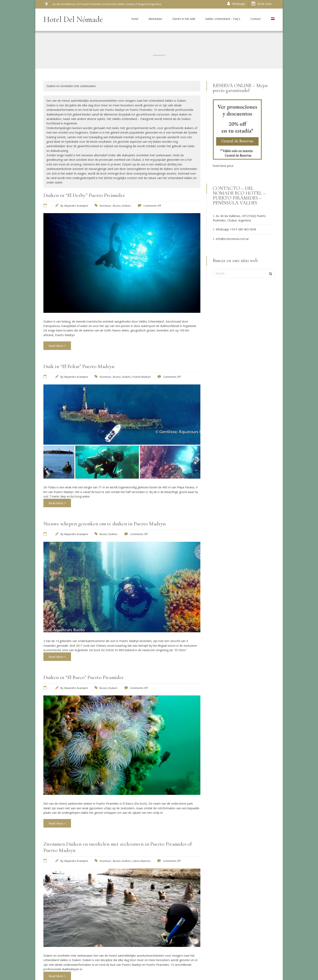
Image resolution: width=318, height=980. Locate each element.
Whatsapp (236, 4)
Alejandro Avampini (76, 206)
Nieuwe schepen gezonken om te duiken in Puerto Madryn (105, 524)
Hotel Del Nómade (73, 19)
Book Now (262, 4)
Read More (57, 346)
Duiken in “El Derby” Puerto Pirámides (84, 195)
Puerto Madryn (142, 377)
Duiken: (127, 206)
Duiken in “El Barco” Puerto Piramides (83, 677)
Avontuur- (106, 206)
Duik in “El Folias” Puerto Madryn (79, 366)
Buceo (117, 206)
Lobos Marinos (142, 861)
